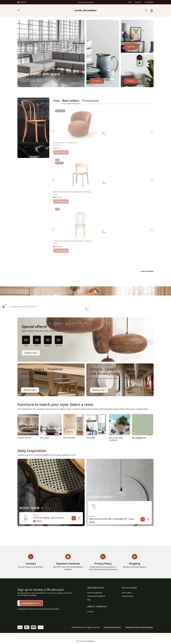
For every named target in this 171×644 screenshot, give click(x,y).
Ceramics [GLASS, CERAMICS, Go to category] (97, 81)
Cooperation (149, 2)
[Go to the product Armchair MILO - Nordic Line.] (80, 124)
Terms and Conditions (96, 596)
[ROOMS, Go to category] (143, 428)
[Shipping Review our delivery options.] (135, 561)
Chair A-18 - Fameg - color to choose (49, 518)
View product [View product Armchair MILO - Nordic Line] (61, 152)
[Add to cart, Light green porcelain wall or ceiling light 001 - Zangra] (143, 519)
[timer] (85, 340)
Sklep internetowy (85, 641)
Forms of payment (95, 593)
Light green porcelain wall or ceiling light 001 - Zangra (112, 519)
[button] (34, 10)
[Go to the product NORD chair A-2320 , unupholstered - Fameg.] (80, 173)
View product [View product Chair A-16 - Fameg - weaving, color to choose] (61, 251)
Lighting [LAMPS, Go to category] (131, 46)
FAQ (130, 2)
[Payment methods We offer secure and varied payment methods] (68, 562)
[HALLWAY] (97, 428)
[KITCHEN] (51, 428)
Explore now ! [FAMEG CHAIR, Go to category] (30, 390)
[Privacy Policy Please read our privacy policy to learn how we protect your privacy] (103, 562)
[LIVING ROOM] (28, 428)
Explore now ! (31, 353)
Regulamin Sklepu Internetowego (139, 627)
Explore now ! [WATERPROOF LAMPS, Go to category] (99, 390)
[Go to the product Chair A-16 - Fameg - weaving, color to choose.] (80, 222)
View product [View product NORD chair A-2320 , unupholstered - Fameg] (61, 201)
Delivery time (128, 596)
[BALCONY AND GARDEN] (120, 428)
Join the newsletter (31, 603)
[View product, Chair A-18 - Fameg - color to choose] (74, 518)
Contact (138, 2)
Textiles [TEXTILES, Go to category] (131, 81)
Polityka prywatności (112, 627)
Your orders (127, 593)
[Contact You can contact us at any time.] (31, 561)
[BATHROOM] (74, 428)
